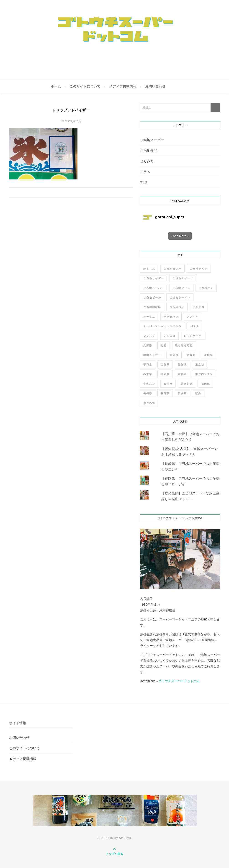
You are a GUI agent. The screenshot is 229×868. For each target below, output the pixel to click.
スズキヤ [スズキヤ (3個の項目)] (193, 317)
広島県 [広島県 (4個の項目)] (165, 364)
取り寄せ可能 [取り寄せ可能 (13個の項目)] (184, 345)
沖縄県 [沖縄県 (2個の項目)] (165, 374)
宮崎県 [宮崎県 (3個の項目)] (191, 355)
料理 (144, 182)
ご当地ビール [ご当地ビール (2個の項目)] (152, 297)
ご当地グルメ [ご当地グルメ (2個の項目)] (199, 269)
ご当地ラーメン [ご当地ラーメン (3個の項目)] (180, 297)
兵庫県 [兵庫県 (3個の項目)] (148, 345)
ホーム (56, 87)
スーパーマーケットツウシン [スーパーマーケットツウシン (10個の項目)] (163, 326)
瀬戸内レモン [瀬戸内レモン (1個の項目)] (204, 374)
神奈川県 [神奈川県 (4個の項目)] (187, 384)
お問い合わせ (155, 87)
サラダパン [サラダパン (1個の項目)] (171, 317)
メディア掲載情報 (123, 87)
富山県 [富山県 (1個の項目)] (209, 355)
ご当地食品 (149, 150)
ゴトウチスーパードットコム (179, 681)
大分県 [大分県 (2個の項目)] (174, 355)
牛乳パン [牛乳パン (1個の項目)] (149, 384)
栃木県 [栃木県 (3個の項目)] (148, 374)
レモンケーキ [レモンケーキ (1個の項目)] (193, 336)
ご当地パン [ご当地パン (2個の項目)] (206, 288)
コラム (145, 172)
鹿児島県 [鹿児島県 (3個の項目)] (149, 403)
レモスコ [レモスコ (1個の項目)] (170, 336)
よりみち (147, 161)
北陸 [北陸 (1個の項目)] (164, 345)
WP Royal (125, 838)
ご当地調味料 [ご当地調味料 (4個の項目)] (152, 307)
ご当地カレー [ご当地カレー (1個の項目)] (172, 269)
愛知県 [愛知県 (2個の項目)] (182, 364)
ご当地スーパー (152, 140)
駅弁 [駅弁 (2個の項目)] (198, 393)
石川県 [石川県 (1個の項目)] (168, 384)
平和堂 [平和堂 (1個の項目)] (148, 364)
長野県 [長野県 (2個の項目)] (165, 393)
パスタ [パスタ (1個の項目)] (195, 326)
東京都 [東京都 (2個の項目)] (200, 364)
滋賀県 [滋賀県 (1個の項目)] (182, 374)
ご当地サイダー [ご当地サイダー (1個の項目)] (154, 278)
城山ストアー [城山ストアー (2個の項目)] (152, 355)
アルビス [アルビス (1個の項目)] (199, 307)
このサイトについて (85, 87)
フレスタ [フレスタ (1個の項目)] (149, 336)
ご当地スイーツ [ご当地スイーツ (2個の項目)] (183, 278)
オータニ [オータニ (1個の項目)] (149, 317)
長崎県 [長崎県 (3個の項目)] (148, 393)
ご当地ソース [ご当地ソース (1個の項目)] (181, 288)
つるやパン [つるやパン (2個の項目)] (177, 307)
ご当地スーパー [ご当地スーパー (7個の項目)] (154, 288)
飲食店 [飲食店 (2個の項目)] (182, 393)
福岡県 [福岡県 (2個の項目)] (206, 384)
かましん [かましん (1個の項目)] (149, 269)
